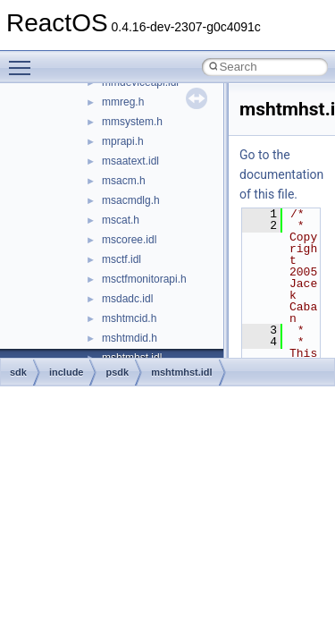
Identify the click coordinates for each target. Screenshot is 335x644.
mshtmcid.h (129, 318)
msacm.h (124, 181)
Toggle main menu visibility (24, 60)
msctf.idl (121, 259)
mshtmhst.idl (181, 372)
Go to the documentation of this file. (281, 174)
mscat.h (121, 220)
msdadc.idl (127, 299)
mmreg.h (123, 102)
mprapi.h (123, 141)
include (67, 372)
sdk (18, 372)
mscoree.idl (129, 240)
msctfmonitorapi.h (144, 279)
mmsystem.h (132, 122)
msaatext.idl (130, 161)
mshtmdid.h (130, 338)
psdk (117, 372)
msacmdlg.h (131, 200)
